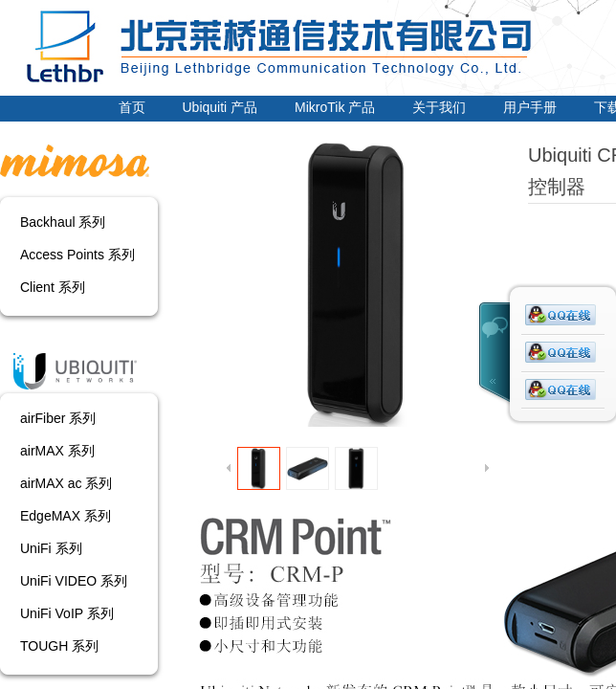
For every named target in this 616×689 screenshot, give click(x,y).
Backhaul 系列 (63, 222)
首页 (132, 107)
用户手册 (530, 107)
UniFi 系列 (51, 548)
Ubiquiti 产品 (220, 107)
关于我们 (439, 107)
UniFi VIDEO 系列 (74, 581)
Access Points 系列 (77, 255)
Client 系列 (53, 287)
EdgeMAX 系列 (66, 516)
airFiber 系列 (58, 418)
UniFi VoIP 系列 (67, 613)
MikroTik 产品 (335, 107)
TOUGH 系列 (59, 646)
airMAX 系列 (57, 451)
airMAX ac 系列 (66, 483)
